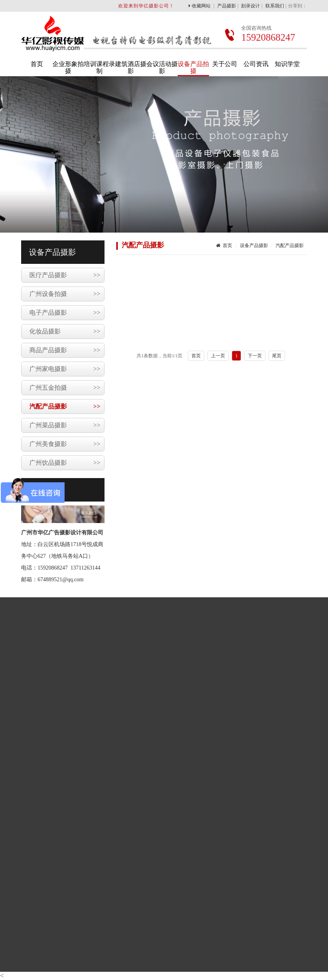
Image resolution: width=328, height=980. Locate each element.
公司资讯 (256, 64)
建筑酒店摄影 (131, 67)
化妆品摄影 (65, 331)
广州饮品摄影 (65, 463)
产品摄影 (227, 6)
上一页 (218, 356)
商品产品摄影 (65, 350)
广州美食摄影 (65, 444)
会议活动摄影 (162, 67)
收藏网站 (200, 6)
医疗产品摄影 (65, 275)
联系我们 (275, 6)
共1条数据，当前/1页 (159, 356)
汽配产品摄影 (65, 407)
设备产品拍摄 (193, 67)
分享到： (297, 6)
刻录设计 (251, 6)
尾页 (277, 356)
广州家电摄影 (65, 369)
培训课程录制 (99, 67)
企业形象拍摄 (68, 67)
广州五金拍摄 (65, 388)
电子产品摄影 (65, 313)
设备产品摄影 (254, 245)
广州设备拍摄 (65, 294)
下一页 (255, 356)
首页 (37, 64)
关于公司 (225, 64)
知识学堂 (287, 64)
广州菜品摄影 (65, 425)
